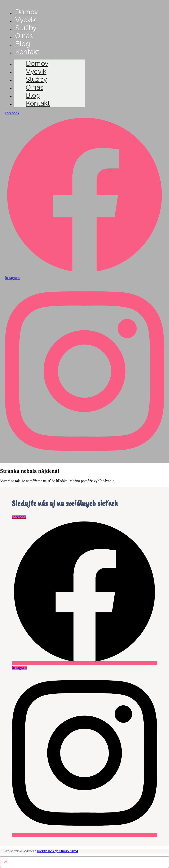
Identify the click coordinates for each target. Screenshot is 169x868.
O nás (24, 36)
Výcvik (26, 20)
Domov (26, 12)
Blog (23, 44)
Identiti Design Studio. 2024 (57, 851)
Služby (26, 28)
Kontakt (27, 52)
